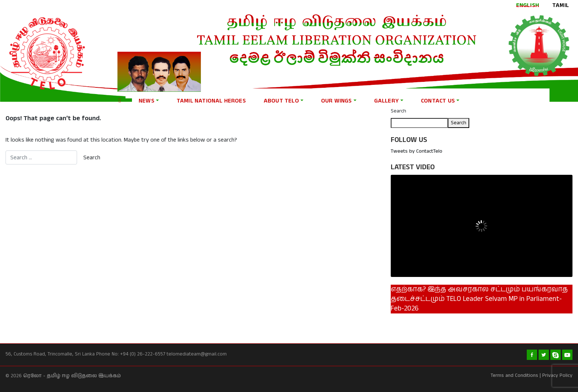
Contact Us (438, 101)
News (147, 101)
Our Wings (337, 101)
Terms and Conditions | (516, 376)
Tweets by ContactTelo (417, 151)
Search (398, 111)
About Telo (281, 101)
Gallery (387, 101)
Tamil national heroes (211, 101)
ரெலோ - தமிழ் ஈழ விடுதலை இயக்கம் (72, 376)
